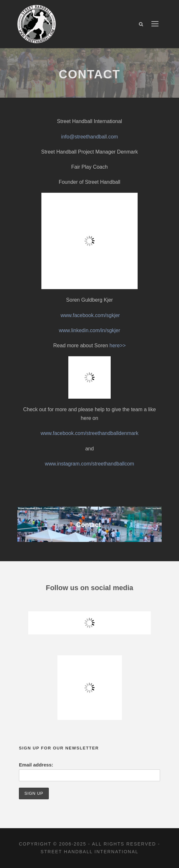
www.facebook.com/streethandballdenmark (89, 433)
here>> (118, 345)
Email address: (36, 765)
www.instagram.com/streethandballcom (89, 464)
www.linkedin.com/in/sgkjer (89, 330)
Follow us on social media (90, 588)
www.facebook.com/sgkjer (90, 315)
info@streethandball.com (89, 137)
